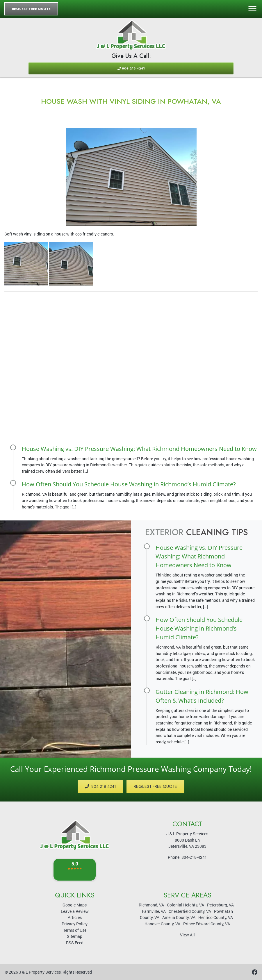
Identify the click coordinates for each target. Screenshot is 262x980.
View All (187, 935)
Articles (75, 917)
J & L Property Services (40, 972)
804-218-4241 (131, 68)
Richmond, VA (151, 905)
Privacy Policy (75, 924)
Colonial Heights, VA (186, 905)
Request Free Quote (31, 9)
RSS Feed (75, 943)
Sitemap (75, 936)
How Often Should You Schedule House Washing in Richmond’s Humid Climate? (129, 484)
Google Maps (75, 905)
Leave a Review (75, 911)
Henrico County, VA (216, 917)
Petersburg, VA (220, 905)
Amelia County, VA (179, 917)
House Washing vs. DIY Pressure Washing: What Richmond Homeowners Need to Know (139, 449)
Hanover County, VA (162, 924)
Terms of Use (75, 930)
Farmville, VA (154, 911)
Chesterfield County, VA (190, 911)
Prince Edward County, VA (207, 924)
